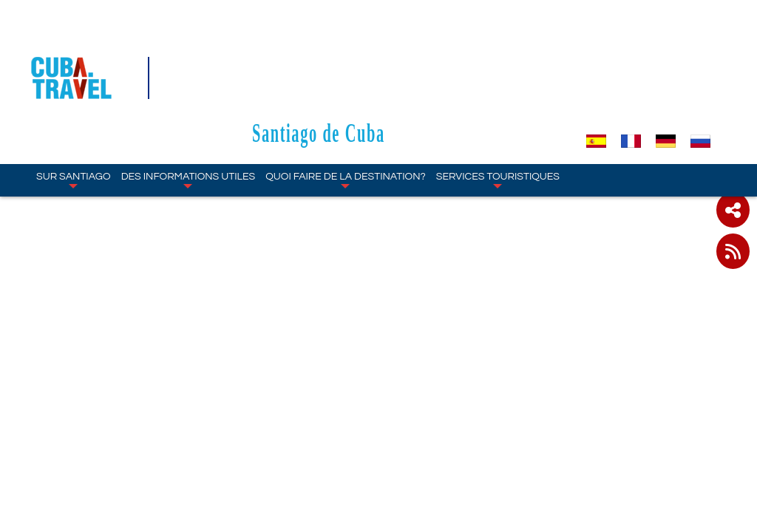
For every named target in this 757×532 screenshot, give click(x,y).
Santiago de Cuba (390, 45)
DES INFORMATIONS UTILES (189, 93)
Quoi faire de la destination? (345, 93)
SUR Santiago (74, 93)
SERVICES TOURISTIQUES (498, 93)
